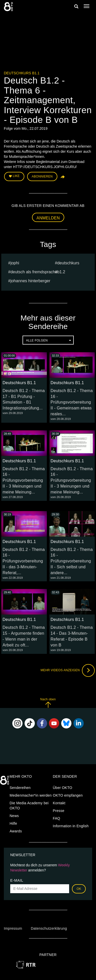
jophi (15, 263)
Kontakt (59, 803)
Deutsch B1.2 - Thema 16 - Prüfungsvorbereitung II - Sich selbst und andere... (72, 561)
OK (79, 889)
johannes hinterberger (30, 281)
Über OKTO (62, 788)
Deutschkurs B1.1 (22, 73)
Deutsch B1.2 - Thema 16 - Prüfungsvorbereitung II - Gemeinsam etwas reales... (72, 402)
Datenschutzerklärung (49, 928)
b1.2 (61, 272)
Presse (58, 811)
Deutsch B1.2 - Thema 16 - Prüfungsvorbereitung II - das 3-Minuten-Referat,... (24, 561)
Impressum (13, 928)
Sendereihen (20, 788)
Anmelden (48, 218)
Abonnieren (42, 176)
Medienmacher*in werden (31, 795)
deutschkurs (68, 263)
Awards (16, 831)
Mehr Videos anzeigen (68, 670)
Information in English (71, 826)
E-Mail (17, 880)
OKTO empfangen (68, 795)
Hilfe (13, 823)
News (14, 816)
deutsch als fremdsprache (34, 272)
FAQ (56, 818)
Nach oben (48, 703)
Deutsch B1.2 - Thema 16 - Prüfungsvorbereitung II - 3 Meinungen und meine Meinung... (24, 480)
